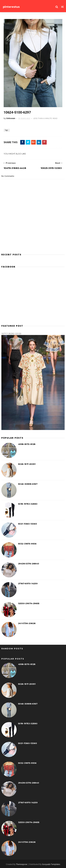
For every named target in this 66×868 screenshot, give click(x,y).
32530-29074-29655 (29, 603)
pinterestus (11, 7)
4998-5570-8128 (27, 444)
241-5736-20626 (27, 623)
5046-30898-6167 (28, 484)
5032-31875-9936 (27, 544)
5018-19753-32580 (28, 504)
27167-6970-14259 (28, 583)
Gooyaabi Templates (51, 864)
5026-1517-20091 (27, 464)
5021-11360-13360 (28, 524)
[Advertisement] (33, 297)
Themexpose (22, 864)
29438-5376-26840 (29, 564)
